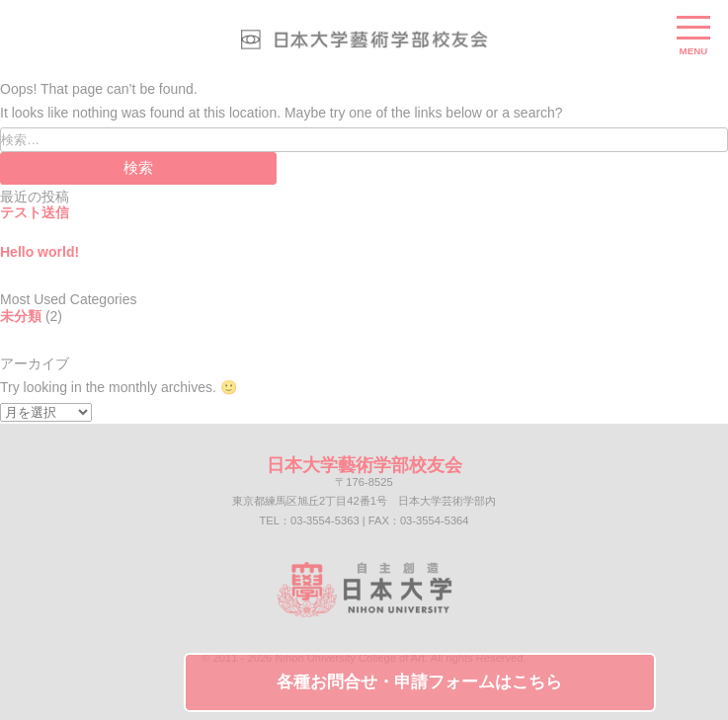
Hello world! (40, 252)
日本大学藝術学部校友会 (364, 465)
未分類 (21, 316)
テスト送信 (35, 212)
